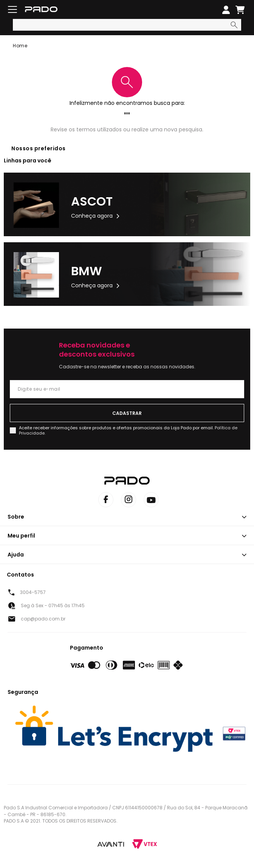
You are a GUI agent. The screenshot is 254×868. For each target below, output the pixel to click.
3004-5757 (33, 592)
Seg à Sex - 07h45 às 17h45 (53, 605)
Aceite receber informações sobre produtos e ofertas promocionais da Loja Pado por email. (128, 430)
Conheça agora (92, 216)
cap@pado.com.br (43, 619)
